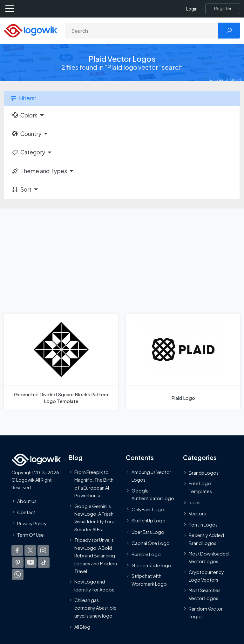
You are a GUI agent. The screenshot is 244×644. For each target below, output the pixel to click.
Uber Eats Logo (148, 532)
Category (28, 152)
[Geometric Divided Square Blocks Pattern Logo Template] (61, 362)
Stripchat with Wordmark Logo (149, 580)
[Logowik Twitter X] (30, 550)
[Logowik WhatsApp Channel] (18, 575)
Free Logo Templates (200, 487)
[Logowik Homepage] (30, 30)
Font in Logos (203, 525)
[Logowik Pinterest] (18, 563)
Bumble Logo (146, 554)
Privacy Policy (32, 523)
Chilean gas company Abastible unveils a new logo (95, 608)
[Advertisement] (122, 256)
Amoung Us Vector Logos (151, 476)
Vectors (197, 513)
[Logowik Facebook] (17, 550)
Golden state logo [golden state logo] (151, 565)
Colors (24, 115)
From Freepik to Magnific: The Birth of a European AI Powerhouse (94, 484)
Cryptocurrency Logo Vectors (206, 576)
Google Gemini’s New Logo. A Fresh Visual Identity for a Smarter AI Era (95, 517)
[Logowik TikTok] (44, 563)
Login (192, 9)
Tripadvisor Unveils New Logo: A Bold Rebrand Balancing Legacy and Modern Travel (96, 556)
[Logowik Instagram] (43, 550)
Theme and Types (39, 171)
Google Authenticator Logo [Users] (153, 494)
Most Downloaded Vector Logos (209, 557)
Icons (195, 502)
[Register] (223, 9)
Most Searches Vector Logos (205, 594)
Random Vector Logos (206, 612)
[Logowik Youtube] (31, 563)
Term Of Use (30, 534)
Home (216, 80)
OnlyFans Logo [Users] (148, 509)
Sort (21, 189)
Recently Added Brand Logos (206, 539)
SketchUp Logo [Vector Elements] (149, 520)
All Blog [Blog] (82, 627)
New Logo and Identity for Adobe (95, 585)
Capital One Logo (151, 543)
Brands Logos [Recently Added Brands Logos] (204, 473)
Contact (26, 512)
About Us (27, 501)
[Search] (142, 31)
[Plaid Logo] (183, 362)
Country (26, 134)
